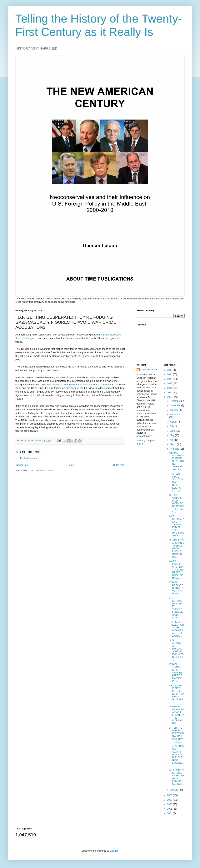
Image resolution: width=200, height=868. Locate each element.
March (173, 444)
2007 (170, 800)
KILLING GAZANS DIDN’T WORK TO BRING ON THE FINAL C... (177, 503)
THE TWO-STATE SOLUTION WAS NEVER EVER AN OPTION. (177, 482)
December (175, 401)
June (173, 431)
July (172, 426)
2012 (170, 383)
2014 (170, 374)
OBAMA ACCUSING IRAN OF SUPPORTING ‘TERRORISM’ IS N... (177, 461)
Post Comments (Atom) (41, 471)
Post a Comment (29, 458)
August (174, 422)
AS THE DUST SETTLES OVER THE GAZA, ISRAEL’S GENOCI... (177, 777)
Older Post (119, 465)
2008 (170, 795)
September (175, 415)
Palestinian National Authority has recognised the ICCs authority (76, 385)
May (172, 435)
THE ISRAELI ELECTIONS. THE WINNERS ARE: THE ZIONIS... (176, 629)
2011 (170, 388)
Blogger (114, 851)
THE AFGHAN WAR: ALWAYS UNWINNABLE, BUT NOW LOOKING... (177, 756)
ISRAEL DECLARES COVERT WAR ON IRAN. (177, 588)
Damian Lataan (149, 370)
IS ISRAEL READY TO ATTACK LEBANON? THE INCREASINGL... (177, 715)
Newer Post (22, 465)
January (174, 790)
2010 (170, 393)
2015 (170, 370)
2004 (170, 813)
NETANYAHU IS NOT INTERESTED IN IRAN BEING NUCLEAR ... (177, 694)
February (175, 449)
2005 (170, 809)
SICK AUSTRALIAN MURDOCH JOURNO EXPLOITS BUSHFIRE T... (177, 650)
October (174, 410)
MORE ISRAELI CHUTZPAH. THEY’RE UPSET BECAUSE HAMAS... (177, 570)
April (172, 440)
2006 (170, 804)
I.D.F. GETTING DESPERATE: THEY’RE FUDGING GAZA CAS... (177, 608)
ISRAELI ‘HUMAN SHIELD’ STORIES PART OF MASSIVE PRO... (176, 673)
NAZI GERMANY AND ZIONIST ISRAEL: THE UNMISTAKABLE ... (177, 526)
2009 (170, 397)
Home (71, 465)
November (175, 405)
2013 (170, 379)
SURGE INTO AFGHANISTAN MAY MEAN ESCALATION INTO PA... (177, 549)
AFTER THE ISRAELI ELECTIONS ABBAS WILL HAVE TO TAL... (177, 735)
